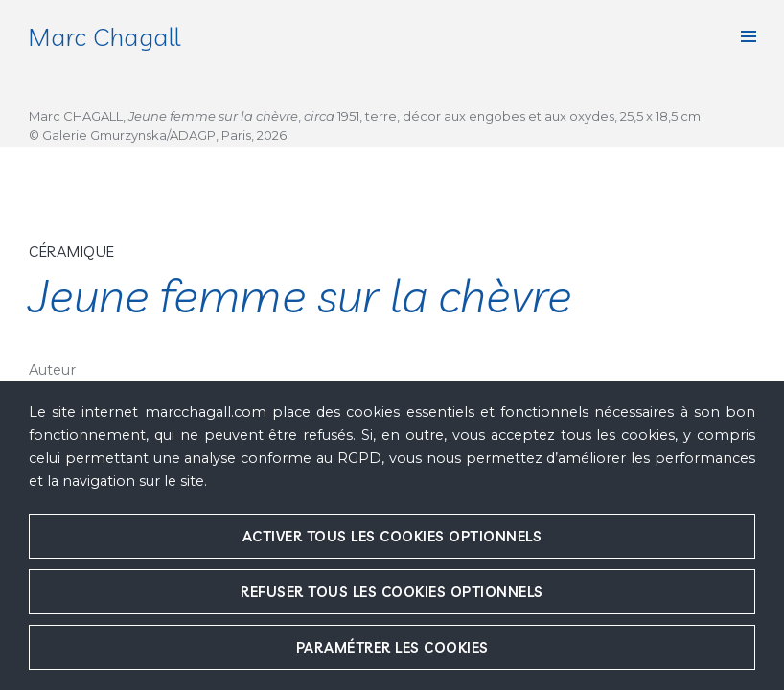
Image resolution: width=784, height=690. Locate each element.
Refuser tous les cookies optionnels (392, 592)
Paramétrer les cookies (392, 647)
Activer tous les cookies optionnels (392, 536)
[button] (749, 36)
